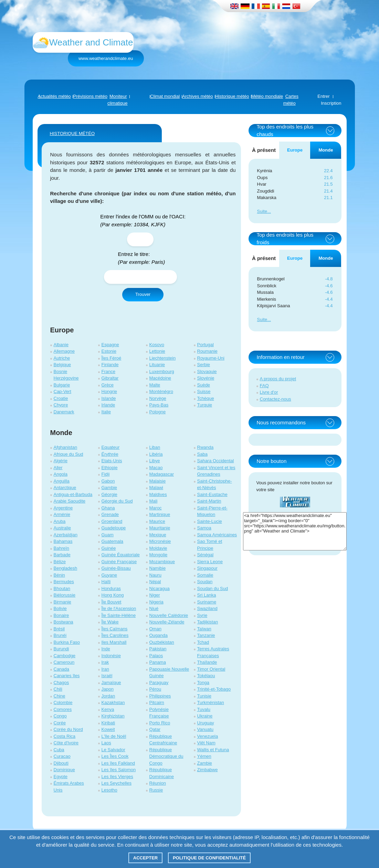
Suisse (204, 391)
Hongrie (109, 391)
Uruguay (206, 723)
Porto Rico (160, 723)
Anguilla (62, 481)
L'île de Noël (114, 736)
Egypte (61, 777)
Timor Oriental (211, 669)
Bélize (60, 562)
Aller (58, 468)
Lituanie (157, 365)
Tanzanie (206, 635)
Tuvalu (204, 709)
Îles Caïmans (115, 629)
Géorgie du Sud (117, 501)
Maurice (157, 521)
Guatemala (113, 541)
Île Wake (110, 622)
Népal (155, 582)
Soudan (205, 582)
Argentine (63, 508)
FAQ (264, 386)
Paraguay (159, 683)
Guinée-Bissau (116, 568)
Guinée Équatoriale (121, 555)
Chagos (61, 683)
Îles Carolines (115, 635)
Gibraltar (110, 378)
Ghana (108, 508)
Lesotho (109, 790)
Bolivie (60, 608)
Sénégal (206, 555)
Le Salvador (113, 750)
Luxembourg (162, 371)
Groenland (112, 521)
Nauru (155, 575)
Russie (156, 790)
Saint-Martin (209, 501)
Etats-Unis (112, 461)
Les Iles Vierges (117, 777)
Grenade (110, 514)
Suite (262, 211)
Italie (106, 412)
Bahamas (63, 541)
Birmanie (62, 602)
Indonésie (111, 656)
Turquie (205, 405)
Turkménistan (211, 702)
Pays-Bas (159, 405)
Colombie (63, 702)
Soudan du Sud (213, 588)
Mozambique (162, 562)
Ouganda (159, 635)
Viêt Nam (206, 743)
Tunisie (204, 696)
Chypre (61, 405)
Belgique (62, 365)
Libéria (156, 454)
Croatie (61, 398)
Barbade (62, 555)
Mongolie (159, 555)
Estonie (109, 351)
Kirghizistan (113, 716)
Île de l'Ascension (119, 608)
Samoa (204, 528)
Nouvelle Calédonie (169, 615)
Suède (204, 385)
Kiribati (108, 723)
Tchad (203, 642)
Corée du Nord (68, 729)
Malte (155, 385)
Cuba (59, 750)
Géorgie (109, 494)
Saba (202, 454)
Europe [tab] (295, 150)
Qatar (155, 729)
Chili (58, 689)
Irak (105, 662)
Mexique (158, 535)
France (108, 371)
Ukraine (205, 716)
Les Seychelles (117, 783)
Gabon (108, 481)
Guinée (109, 548)
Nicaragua (160, 588)
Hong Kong (113, 595)
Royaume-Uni (211, 358)
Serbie (204, 365)
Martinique (160, 514)
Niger (155, 595)
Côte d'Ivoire (66, 743)
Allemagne (64, 351)
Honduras (111, 588)
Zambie (205, 763)
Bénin (59, 575)
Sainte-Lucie (210, 521)
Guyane (109, 575)
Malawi (156, 488)
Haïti (106, 582)
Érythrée (110, 454)
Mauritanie (160, 528)
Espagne (110, 345)
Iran (105, 669)
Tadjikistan (208, 622)
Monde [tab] (326, 150)
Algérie (61, 461)
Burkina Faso (67, 642)
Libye (155, 461)
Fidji (106, 474)
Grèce (108, 385)
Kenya (108, 709)
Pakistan (158, 649)
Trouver (143, 294)
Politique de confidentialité (209, 858)
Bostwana (64, 622)
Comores (63, 709)
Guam (108, 535)
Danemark (64, 412)
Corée (60, 723)
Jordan (108, 696)
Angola (61, 474)
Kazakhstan (113, 702)
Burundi (61, 649)
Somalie (205, 575)
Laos (106, 743)
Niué (154, 608)
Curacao (62, 756)
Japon (108, 689)
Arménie (62, 514)
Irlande (108, 405)
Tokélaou (206, 676)
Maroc (156, 508)
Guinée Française (119, 562)
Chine (60, 696)
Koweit (108, 729)
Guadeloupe (114, 528)
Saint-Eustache (212, 494)
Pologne (158, 412)
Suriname (207, 602)
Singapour (207, 568)
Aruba (60, 521)
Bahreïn (62, 548)
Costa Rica (65, 736)
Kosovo (157, 345)
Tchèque (206, 398)
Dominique (64, 770)
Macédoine (160, 378)
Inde (106, 649)
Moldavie (158, 548)
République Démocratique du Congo (166, 756)
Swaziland (207, 608)
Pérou (155, 689)
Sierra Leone (210, 562)
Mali (154, 501)
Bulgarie (62, 385)
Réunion (158, 783)
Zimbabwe (208, 770)
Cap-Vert (62, 391)
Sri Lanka (207, 595)
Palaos (156, 656)
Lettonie (157, 351)
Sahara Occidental (216, 461)
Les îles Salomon (119, 770)
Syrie (202, 615)
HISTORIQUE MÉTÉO (72, 133)
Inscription (331, 103)
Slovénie (206, 378)
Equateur (111, 447)
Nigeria (156, 602)
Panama (158, 662)
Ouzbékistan (162, 642)
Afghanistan (66, 447)
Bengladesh (66, 568)
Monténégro (161, 391)
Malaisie (158, 481)
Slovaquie (207, 371)
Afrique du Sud (69, 454)
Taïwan (204, 629)
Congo (60, 716)
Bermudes (64, 582)
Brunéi (60, 635)
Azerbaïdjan (66, 535)
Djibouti (61, 763)
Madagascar (162, 474)
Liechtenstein (163, 358)
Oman (155, 629)
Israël (107, 676)
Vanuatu (205, 729)
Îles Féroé (112, 358)
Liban (155, 447)
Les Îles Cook (115, 756)
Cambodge (65, 656)
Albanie (61, 345)
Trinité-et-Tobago (214, 689)
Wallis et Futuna (213, 750)
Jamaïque (111, 683)
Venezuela (208, 736)
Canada (62, 669)
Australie (62, 528)
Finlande (110, 365)
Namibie (158, 568)
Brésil (59, 629)
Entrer (323, 96)
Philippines (160, 696)
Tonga (203, 683)
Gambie (109, 488)
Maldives (158, 494)
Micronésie (160, 541)
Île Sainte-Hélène (119, 615)
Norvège (158, 398)
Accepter (146, 858)
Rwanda (206, 447)
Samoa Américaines (217, 535)
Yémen (204, 756)
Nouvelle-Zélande (167, 622)
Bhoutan (62, 588)
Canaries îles (67, 676)
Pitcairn (157, 702)
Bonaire (61, 615)
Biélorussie (65, 595)
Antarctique (65, 488)
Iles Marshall (114, 642)
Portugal (206, 345)
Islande (109, 398)
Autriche (62, 358)
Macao (156, 468)
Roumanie (207, 351)
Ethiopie (110, 468)
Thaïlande (207, 662)
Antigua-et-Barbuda (73, 494)
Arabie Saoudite (70, 501)
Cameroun (64, 662)
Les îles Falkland (118, 763)
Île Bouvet (112, 602)
